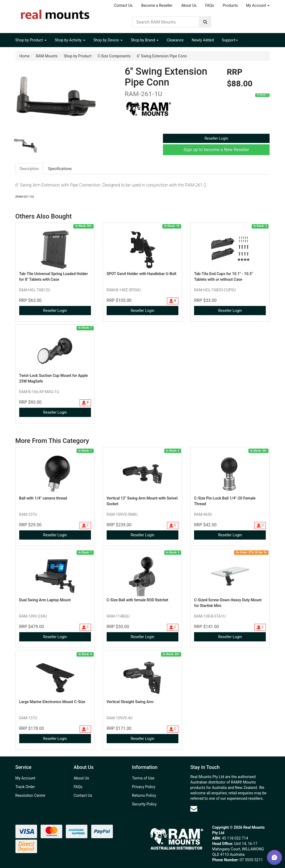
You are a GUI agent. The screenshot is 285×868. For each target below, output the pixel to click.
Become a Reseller (157, 5)
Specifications (60, 169)
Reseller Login (216, 138)
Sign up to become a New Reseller (216, 150)
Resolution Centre (30, 795)
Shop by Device (108, 40)
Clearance (175, 40)
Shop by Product (31, 40)
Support (230, 40)
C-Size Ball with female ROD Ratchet (137, 600)
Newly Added (203, 40)
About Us (189, 5)
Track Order (25, 787)
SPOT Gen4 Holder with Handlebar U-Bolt (142, 274)
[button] (274, 857)
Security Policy (144, 804)
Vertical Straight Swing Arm (130, 702)
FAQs (210, 5)
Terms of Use (143, 778)
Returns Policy (144, 795)
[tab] (30, 169)
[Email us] (194, 809)
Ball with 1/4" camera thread (43, 498)
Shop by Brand (145, 40)
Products (230, 5)
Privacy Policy (144, 787)
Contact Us (123, 5)
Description (29, 169)
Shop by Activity (70, 40)
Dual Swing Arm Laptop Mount (45, 600)
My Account (258, 5)
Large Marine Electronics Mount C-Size (52, 702)
